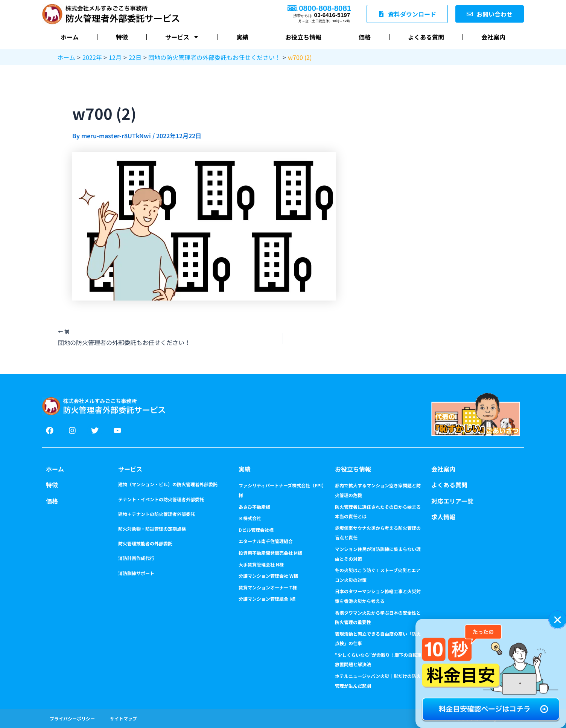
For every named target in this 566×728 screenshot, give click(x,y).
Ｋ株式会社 (250, 518)
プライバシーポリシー (72, 718)
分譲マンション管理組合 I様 (267, 599)
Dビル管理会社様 (256, 530)
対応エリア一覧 (452, 501)
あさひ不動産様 (254, 507)
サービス (182, 37)
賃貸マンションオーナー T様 (268, 587)
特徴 (122, 37)
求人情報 (443, 517)
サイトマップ (123, 718)
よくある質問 (426, 37)
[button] (558, 620)
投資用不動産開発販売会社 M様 (270, 553)
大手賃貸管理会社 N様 (261, 564)
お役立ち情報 (303, 37)
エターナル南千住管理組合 (266, 541)
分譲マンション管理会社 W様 (268, 576)
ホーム (70, 37)
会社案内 (493, 37)
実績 (242, 37)
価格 (365, 37)
